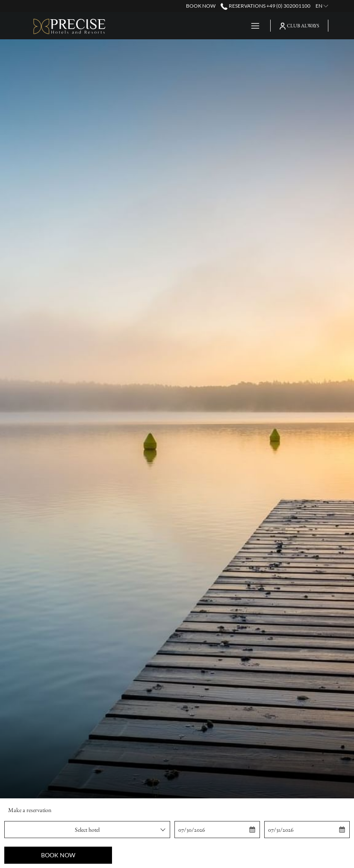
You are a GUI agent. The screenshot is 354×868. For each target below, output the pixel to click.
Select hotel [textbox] (87, 830)
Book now (58, 855)
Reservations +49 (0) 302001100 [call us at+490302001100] (265, 6)
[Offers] (226, 26)
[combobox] (87, 830)
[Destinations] (183, 26)
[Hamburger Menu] (252, 26)
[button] (217, 830)
